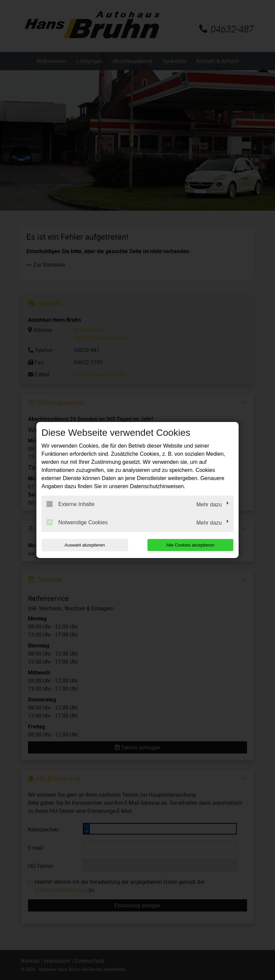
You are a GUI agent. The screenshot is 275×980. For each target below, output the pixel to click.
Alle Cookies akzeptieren (190, 545)
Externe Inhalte (71, 504)
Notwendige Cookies (77, 522)
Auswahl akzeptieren (85, 545)
